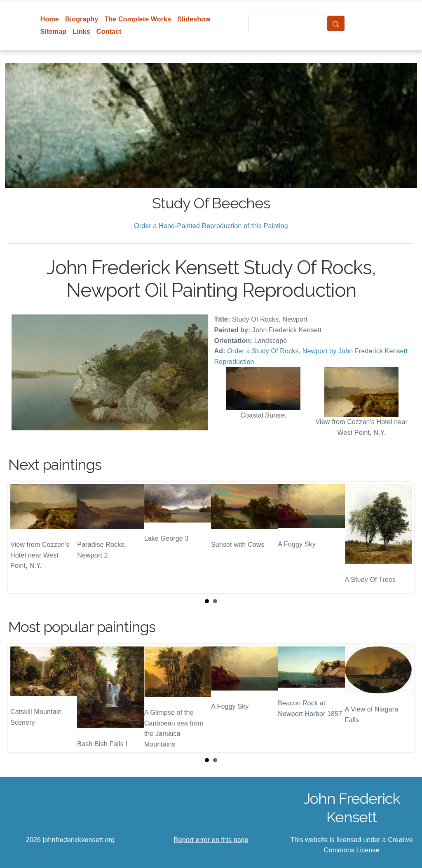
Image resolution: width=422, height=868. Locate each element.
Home (50, 19)
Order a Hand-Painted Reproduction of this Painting (211, 226)
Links (81, 31)
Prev (21, 537)
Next (401, 537)
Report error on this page (211, 840)
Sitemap (53, 31)
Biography (82, 19)
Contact (109, 31)
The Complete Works (138, 19)
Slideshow (194, 19)
